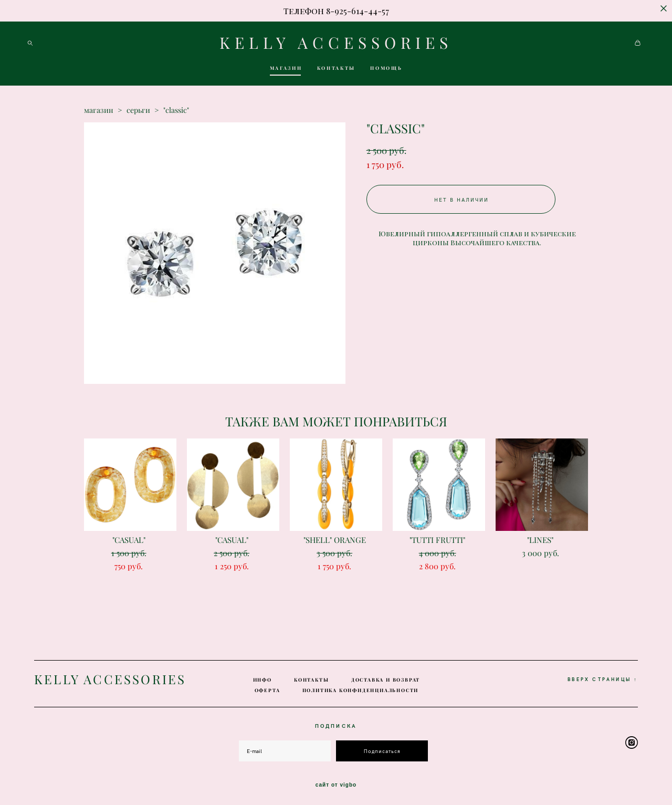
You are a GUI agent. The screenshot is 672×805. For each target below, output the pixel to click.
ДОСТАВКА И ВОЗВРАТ (386, 676)
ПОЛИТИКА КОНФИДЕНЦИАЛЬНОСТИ (361, 686)
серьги (138, 115)
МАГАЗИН (286, 70)
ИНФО (262, 676)
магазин (99, 115)
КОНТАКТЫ (337, 70)
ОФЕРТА (267, 686)
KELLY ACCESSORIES (336, 45)
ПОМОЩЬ (386, 70)
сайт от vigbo (336, 780)
